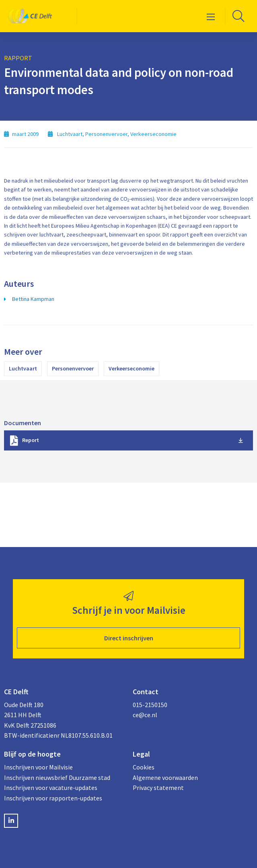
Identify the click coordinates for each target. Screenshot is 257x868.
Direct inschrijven (129, 638)
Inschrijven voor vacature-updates (51, 788)
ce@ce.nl (145, 715)
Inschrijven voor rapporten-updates (53, 798)
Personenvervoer (73, 368)
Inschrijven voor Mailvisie (38, 767)
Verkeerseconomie (132, 368)
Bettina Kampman (33, 299)
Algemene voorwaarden (165, 777)
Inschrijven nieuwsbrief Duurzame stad (57, 777)
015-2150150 (150, 705)
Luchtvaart (23, 368)
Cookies (144, 767)
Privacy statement (158, 788)
